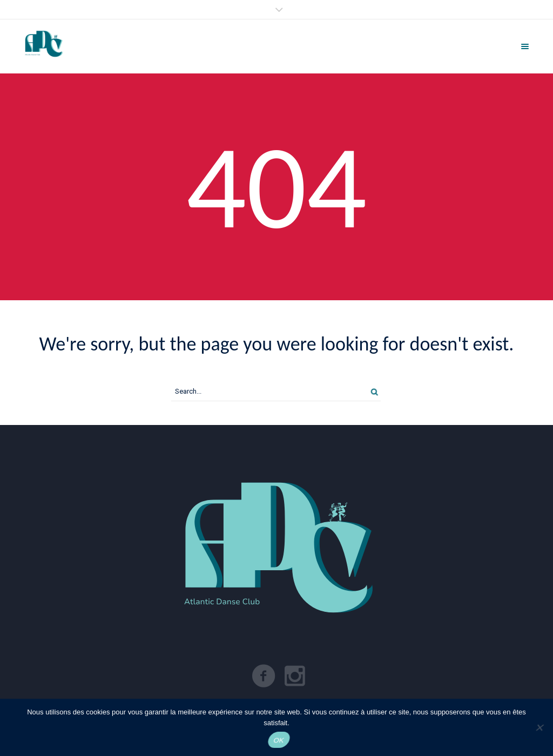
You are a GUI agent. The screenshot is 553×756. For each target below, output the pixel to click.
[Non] (539, 727)
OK (279, 740)
